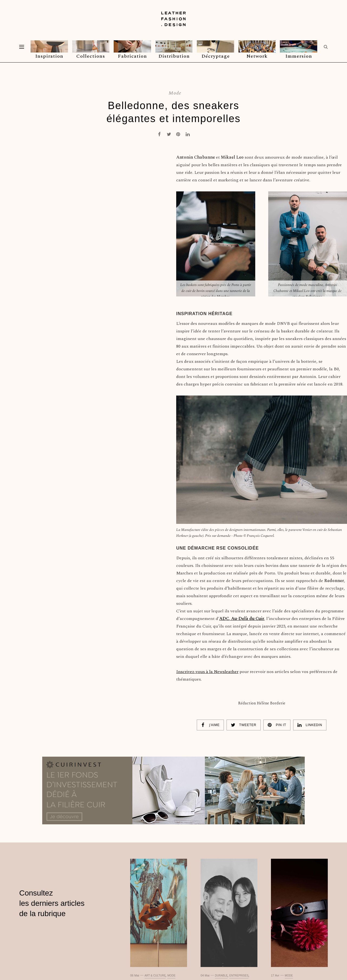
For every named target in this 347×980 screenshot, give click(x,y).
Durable (221, 976)
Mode (175, 93)
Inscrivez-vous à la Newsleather (207, 672)
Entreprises (239, 976)
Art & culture (155, 976)
